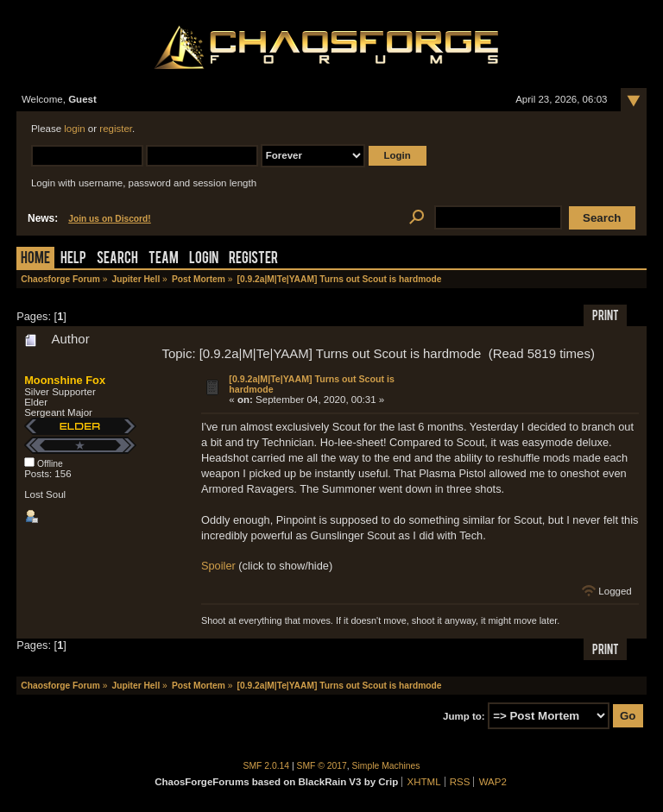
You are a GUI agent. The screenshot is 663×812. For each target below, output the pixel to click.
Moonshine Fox (65, 380)
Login (204, 259)
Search (117, 259)
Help (73, 259)
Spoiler (218, 566)
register (116, 129)
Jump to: (464, 716)
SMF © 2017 (322, 766)
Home (35, 259)
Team (164, 259)
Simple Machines (386, 766)
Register (253, 259)
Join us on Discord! (110, 219)
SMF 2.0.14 (267, 766)
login (74, 129)
